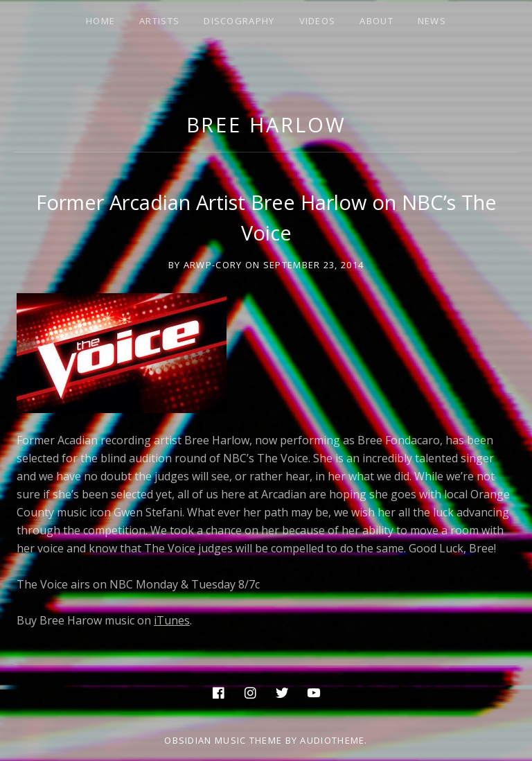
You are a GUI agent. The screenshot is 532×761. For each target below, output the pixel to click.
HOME (100, 21)
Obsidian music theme (223, 740)
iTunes (172, 620)
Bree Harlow (266, 124)
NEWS (432, 21)
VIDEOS (318, 21)
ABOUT (376, 21)
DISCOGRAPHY (239, 21)
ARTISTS (159, 21)
